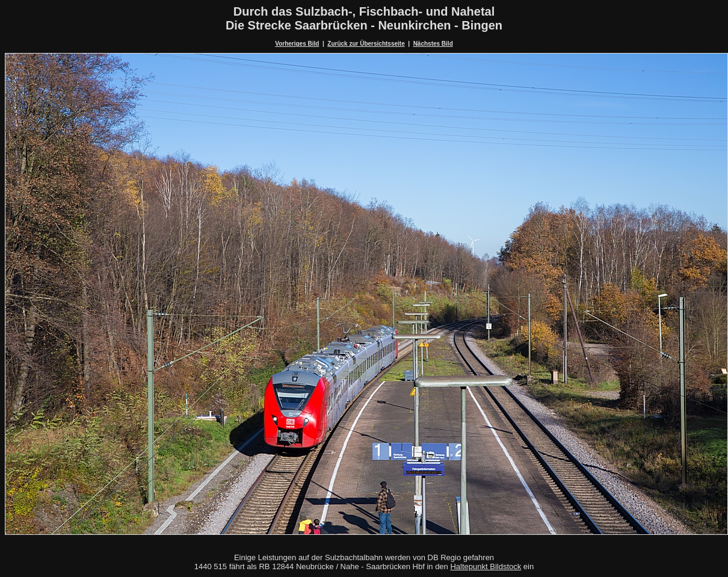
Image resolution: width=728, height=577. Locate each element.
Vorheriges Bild (297, 44)
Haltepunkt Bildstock (486, 566)
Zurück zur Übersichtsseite (366, 44)
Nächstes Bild (433, 44)
